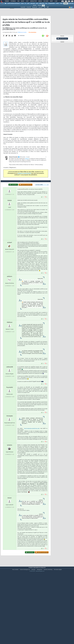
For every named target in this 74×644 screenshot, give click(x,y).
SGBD (57, 3)
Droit (51, 1)
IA (25, 3)
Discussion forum (62, 39)
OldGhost (10, 352)
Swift (48, 7)
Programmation (52, 3)
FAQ (18, 1)
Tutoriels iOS (35, 7)
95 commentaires (32, 42)
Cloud (22, 3)
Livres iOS (40, 7)
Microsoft (33, 3)
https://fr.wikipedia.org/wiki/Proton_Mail (32, 458)
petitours (10, 306)
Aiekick (10, 230)
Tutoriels (13, 1)
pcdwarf (10, 272)
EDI (46, 3)
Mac (45, 7)
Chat (27, 1)
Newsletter (33, 1)
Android (39, 5)
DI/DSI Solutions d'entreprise (14, 3)
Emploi (40, 1)
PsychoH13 (10, 417)
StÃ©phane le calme (22, 42)
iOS (43, 5)
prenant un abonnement (24, 183)
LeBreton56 (10, 397)
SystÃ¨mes (71, 3)
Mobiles (66, 3)
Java (37, 3)
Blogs (23, 1)
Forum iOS (29, 7)
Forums (7, 1)
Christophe (10, 446)
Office (61, 3)
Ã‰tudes (46, 1)
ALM (28, 3)
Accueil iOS (23, 7)
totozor (10, 528)
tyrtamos (10, 475)
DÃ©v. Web (42, 3)
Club (56, 1)
